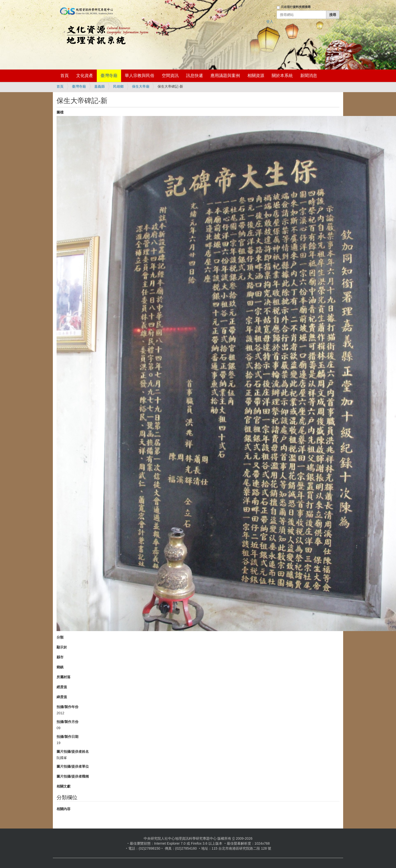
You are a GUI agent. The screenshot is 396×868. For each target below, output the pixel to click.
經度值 (62, 687)
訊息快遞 (195, 76)
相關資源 (256, 76)
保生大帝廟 (141, 86)
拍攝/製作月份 (67, 722)
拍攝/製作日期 (67, 737)
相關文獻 (64, 786)
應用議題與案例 (225, 76)
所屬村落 (64, 677)
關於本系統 (282, 76)
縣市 (60, 657)
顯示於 (62, 647)
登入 (270, 22)
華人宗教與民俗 (140, 76)
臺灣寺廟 (109, 76)
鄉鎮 (60, 667)
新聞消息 (309, 76)
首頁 (65, 76)
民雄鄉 (118, 86)
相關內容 (64, 809)
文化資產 (85, 76)
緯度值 (62, 697)
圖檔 (60, 112)
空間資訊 (170, 76)
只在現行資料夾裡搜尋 (296, 7)
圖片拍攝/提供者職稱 (73, 776)
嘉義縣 (99, 86)
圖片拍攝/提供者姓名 (73, 752)
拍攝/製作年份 (67, 707)
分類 (60, 637)
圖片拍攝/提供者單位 (73, 766)
